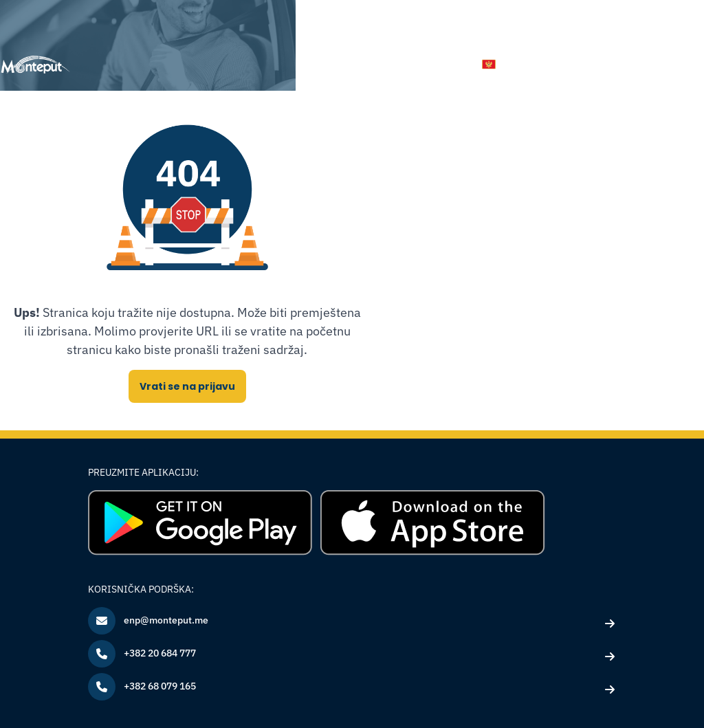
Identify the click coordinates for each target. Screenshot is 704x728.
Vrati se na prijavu (187, 386)
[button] (501, 64)
